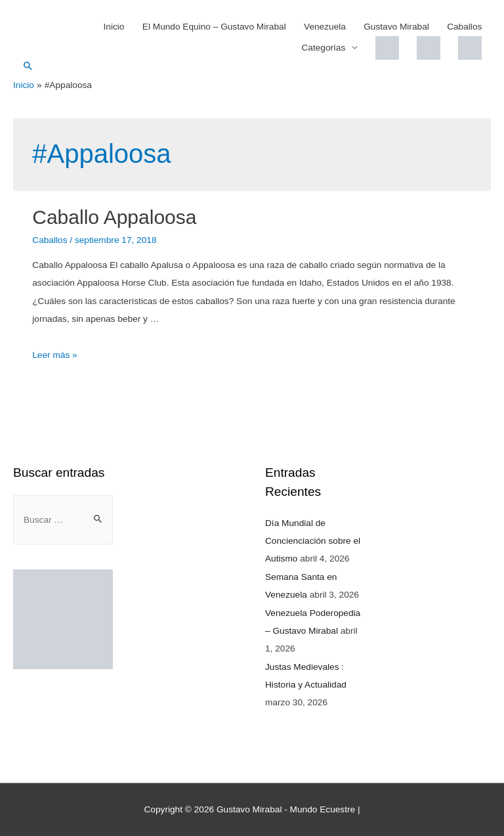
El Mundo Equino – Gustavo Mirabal (214, 27)
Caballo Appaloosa (114, 217)
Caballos (464, 27)
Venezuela (325, 27)
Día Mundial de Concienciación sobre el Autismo (313, 541)
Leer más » (54, 355)
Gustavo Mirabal (396, 27)
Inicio (114, 27)
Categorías (323, 48)
